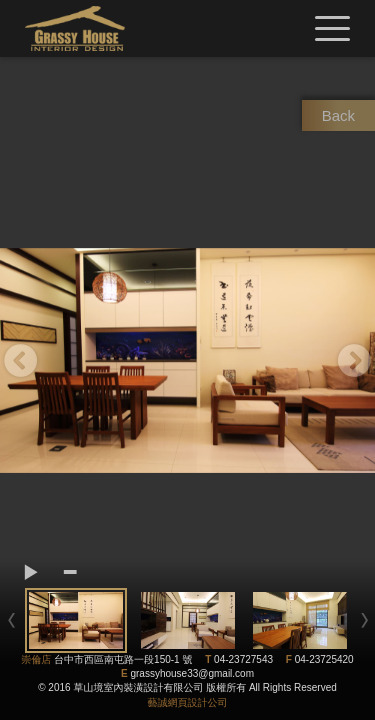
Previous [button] (20, 360)
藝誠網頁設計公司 (188, 702)
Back (338, 115)
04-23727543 (243, 659)
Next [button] (354, 360)
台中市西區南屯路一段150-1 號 (123, 659)
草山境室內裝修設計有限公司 (75, 28)
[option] (187, 360)
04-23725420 (324, 659)
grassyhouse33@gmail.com (192, 673)
